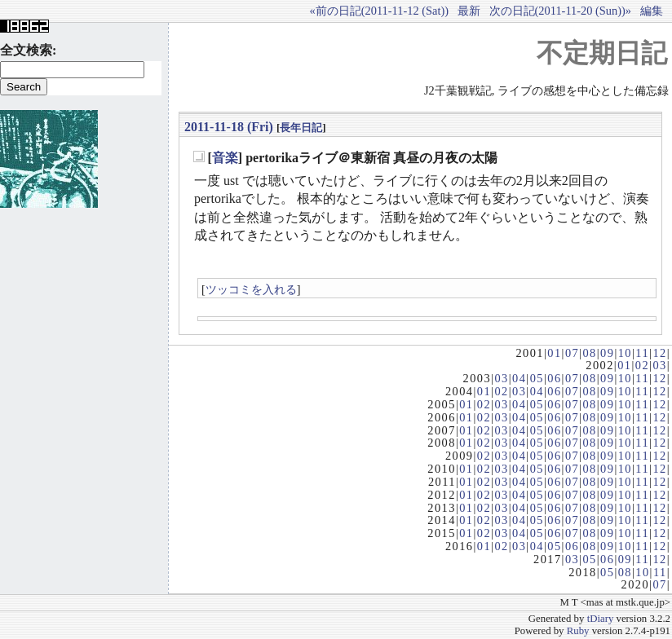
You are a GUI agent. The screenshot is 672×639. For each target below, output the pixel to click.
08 (589, 353)
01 (554, 353)
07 (572, 353)
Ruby (578, 631)
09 (607, 353)
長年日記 (301, 128)
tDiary (601, 619)
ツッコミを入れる (251, 289)
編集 (652, 11)
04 (519, 378)
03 (659, 365)
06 (554, 378)
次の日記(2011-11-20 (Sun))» (560, 11)
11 (642, 353)
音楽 (225, 158)
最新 (469, 11)
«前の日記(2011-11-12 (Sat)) (379, 11)
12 (659, 353)
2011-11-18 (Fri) (229, 127)
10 (625, 353)
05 (537, 378)
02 (642, 365)
